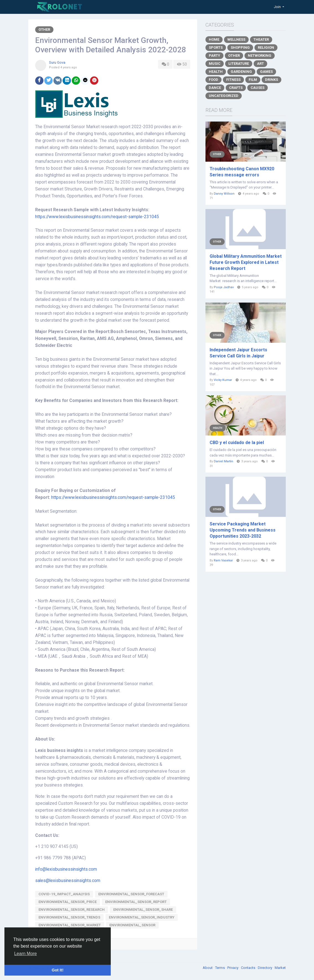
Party (214, 56)
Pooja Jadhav (224, 287)
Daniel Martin (223, 461)
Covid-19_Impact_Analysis (64, 894)
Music (215, 64)
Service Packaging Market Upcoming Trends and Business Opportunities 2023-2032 (243, 530)
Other (44, 29)
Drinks (271, 80)
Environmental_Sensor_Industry (142, 917)
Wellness (236, 39)
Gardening (241, 72)
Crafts (236, 88)
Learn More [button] (25, 954)
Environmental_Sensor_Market (70, 925)
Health (216, 72)
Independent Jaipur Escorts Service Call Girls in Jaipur (238, 353)
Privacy (233, 968)
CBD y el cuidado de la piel (237, 443)
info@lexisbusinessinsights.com (66, 869)
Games (266, 72)
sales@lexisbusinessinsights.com (68, 881)
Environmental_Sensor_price (68, 902)
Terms (220, 968)
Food (213, 80)
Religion (266, 47)
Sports (216, 47)
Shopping (240, 47)
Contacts (249, 968)
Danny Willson (224, 194)
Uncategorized (224, 96)
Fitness (233, 80)
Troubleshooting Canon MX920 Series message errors (242, 172)
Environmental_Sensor (132, 925)
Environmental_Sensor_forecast (131, 894)
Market (280, 968)
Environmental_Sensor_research (72, 910)
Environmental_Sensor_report (136, 902)
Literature (239, 64)
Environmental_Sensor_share (143, 910)
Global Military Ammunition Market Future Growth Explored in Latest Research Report (246, 262)
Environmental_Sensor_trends (69, 917)
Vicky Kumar (223, 380)
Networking (260, 56)
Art (260, 64)
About (208, 968)
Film (253, 80)
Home (214, 39)
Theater (261, 39)
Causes (258, 88)
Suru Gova (57, 62)
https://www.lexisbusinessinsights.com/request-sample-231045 (97, 217)
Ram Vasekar (223, 560)
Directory (265, 968)
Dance (215, 88)
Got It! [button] (58, 970)
